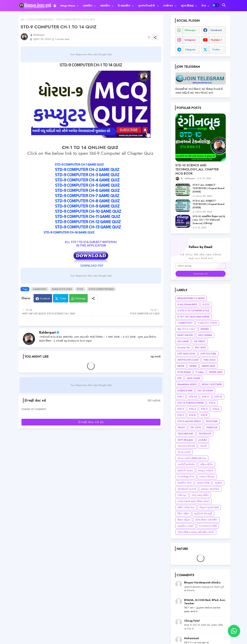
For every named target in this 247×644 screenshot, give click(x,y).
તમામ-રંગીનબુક (207, 477)
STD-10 (193, 397)
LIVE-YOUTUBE (208, 354)
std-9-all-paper (185, 440)
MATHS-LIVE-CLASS (188, 360)
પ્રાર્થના (218, 483)
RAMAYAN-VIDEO (187, 384)
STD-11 (206, 397)
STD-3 (181, 409)
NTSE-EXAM (184, 372)
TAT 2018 (196, 427)
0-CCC (206, 304)
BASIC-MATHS (185, 335)
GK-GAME (183, 341)
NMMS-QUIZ (208, 366)
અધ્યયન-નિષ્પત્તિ (186, 446)
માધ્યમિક (105, 6)
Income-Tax (184, 347)
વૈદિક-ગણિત (183, 514)
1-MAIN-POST (40, 289)
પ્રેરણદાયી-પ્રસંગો (187, 489)
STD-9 (80, 289)
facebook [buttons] (216, 30)
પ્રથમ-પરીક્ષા (203, 483)
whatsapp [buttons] (190, 30)
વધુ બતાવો (155, 357)
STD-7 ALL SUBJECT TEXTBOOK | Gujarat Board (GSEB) (208, 188)
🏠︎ (55, 6)
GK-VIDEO (200, 341)
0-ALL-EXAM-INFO (187, 304)
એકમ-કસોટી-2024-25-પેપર (192, 458)
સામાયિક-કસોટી (186, 526)
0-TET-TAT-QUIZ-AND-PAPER (193, 317)
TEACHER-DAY (185, 434)
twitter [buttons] (216, 50)
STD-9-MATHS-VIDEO (189, 421)
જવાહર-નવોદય (206, 471)
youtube (203, 440)
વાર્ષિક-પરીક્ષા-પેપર (186, 507)
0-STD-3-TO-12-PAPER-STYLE (193, 311)
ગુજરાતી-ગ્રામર (185, 471)
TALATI (181, 427)
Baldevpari (47, 332)
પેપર (204, 6)
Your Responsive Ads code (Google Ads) (91, 54)
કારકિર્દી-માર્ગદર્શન (186, 464)
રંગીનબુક (182, 495)
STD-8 (192, 415)
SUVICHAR (212, 421)
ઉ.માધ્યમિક (124, 6)
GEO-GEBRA (205, 335)
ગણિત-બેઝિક (207, 464)
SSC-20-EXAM (205, 391)
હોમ (22, 19)
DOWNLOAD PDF (92, 266)
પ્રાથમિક (88, 6)
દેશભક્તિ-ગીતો (185, 483)
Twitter (63, 298)
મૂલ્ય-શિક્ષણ (187, 6)
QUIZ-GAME (193, 378)
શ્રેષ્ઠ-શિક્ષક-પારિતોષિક (206, 520)
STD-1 (181, 397)
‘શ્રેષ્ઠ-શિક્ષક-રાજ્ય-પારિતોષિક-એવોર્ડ (196, 532)
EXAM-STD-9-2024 (62, 289)
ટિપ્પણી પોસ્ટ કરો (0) (91, 422)
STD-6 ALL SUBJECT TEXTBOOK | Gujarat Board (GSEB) (208, 204)
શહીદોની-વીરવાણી (203, 514)
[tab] (55, 6)
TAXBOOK (212, 427)
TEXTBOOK (205, 434)
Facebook (45, 298)
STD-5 (204, 409)
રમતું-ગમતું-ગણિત (200, 495)
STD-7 (181, 415)
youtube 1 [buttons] (216, 40)
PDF (180, 378)
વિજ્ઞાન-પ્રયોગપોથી (209, 507)
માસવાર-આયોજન (210, 489)
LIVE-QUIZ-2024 (186, 354)
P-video (200, 372)
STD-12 (218, 397)
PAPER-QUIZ (216, 372)
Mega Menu (68, 6)
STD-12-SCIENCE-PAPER (191, 403)
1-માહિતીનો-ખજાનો (207, 323)
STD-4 (193, 409)
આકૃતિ (204, 446)
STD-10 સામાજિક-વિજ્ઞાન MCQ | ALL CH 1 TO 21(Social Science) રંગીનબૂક (209, 220)
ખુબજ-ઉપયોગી (147, 6)
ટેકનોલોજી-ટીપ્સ (186, 477)
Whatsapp (80, 298)
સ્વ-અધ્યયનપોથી (208, 526)
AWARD (205, 329)
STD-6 (216, 409)
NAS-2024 (210, 360)
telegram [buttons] (190, 50)
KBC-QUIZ (200, 347)
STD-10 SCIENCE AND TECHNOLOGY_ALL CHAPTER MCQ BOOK (197, 170)
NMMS (193, 366)
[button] (216, 5)
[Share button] (93, 298)
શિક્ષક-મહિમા (184, 520)
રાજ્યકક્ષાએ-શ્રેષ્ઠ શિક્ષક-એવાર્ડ (193, 501)
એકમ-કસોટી (184, 452)
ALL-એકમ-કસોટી (186, 329)
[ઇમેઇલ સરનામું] (201, 266)
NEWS (181, 366)
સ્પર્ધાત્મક (168, 6)
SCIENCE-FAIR (185, 391)
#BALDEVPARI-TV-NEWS (191, 298)
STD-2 (212, 403)
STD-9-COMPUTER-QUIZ (40, 19)
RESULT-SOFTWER (212, 384)
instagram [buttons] (190, 40)
